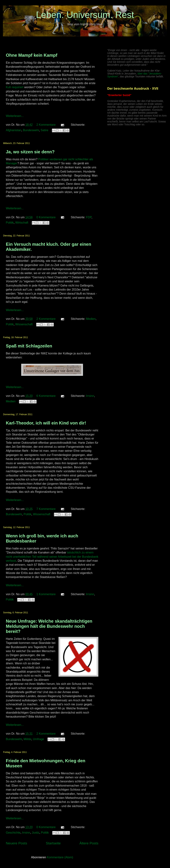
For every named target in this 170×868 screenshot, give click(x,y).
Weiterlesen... (15, 116)
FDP (89, 217)
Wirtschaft (22, 223)
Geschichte (13, 833)
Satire (44, 130)
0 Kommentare (46, 217)
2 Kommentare (46, 125)
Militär (27, 739)
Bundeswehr (31, 130)
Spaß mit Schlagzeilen (29, 346)
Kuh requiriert (15, 87)
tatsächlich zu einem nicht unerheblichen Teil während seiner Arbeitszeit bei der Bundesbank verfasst (52, 557)
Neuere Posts (16, 843)
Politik (10, 223)
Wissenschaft (24, 324)
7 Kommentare (46, 509)
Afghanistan (14, 130)
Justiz (36, 833)
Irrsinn (90, 396)
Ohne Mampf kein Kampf (32, 55)
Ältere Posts (89, 843)
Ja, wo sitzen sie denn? (30, 152)
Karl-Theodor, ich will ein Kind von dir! (46, 423)
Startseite (53, 843)
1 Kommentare (46, 594)
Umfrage (38, 739)
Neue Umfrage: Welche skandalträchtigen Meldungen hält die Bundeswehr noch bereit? (49, 626)
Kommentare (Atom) (60, 857)
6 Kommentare (46, 396)
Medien (91, 319)
